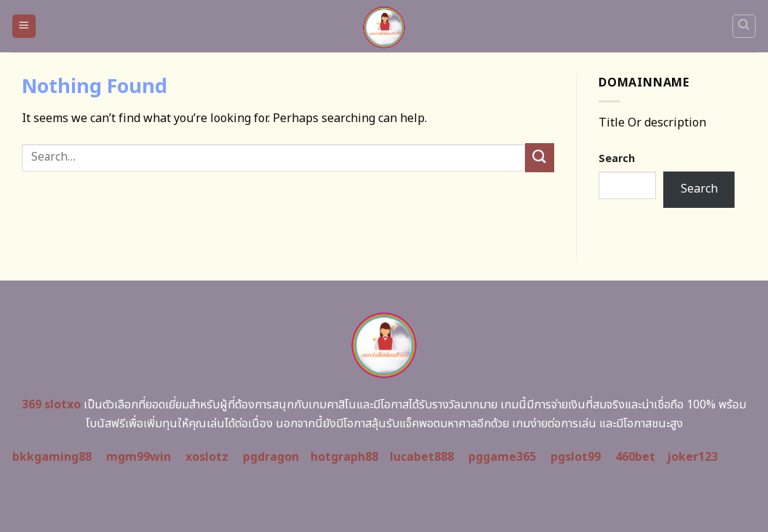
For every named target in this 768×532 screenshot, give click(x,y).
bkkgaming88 (52, 457)
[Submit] (540, 157)
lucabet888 (422, 457)
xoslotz (207, 457)
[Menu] (24, 27)
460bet (635, 457)
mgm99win (139, 457)
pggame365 (502, 457)
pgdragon (271, 457)
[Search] (744, 26)
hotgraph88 (344, 457)
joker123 (692, 457)
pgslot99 (576, 457)
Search (617, 159)
